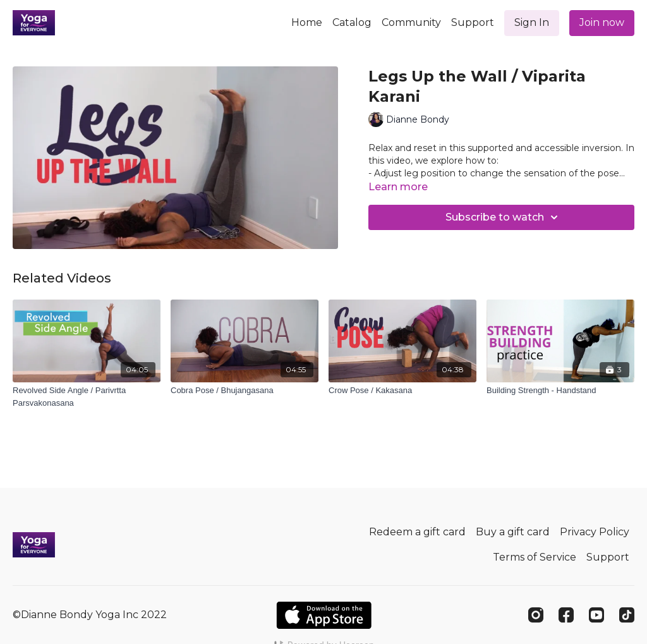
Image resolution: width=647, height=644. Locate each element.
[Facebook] (566, 615)
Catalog (352, 22)
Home (307, 22)
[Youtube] (596, 615)
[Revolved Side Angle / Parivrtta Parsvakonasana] (87, 397)
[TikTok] (627, 615)
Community (411, 22)
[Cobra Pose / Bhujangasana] (245, 391)
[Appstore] (324, 615)
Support (473, 22)
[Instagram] (536, 615)
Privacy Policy (595, 532)
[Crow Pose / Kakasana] (402, 391)
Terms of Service (535, 557)
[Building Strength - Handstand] (560, 391)
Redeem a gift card (417, 532)
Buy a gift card (513, 532)
